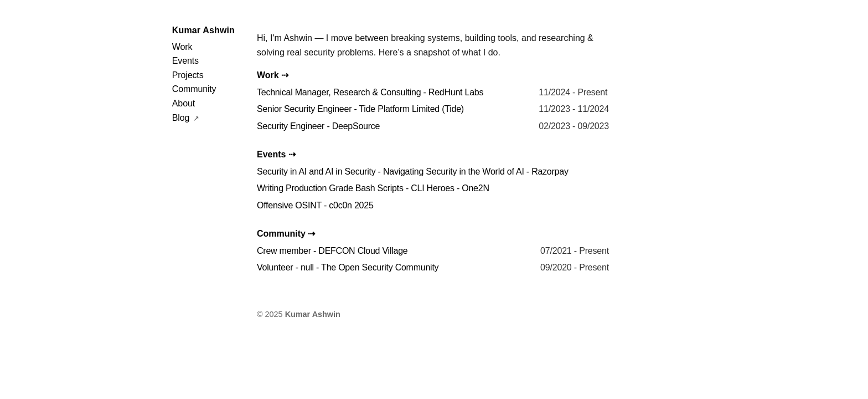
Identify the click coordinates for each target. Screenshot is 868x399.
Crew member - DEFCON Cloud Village (332, 251)
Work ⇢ (273, 75)
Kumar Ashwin (203, 30)
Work (182, 47)
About (184, 103)
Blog (182, 118)
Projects (188, 75)
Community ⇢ (286, 234)
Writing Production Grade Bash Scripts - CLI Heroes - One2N (373, 188)
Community (194, 89)
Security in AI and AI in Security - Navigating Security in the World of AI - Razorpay (413, 172)
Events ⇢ (276, 154)
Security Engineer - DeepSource (318, 126)
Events (185, 61)
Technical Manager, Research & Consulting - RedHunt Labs (370, 92)
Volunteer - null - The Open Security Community (348, 267)
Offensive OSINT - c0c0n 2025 (315, 205)
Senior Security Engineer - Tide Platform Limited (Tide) (360, 109)
